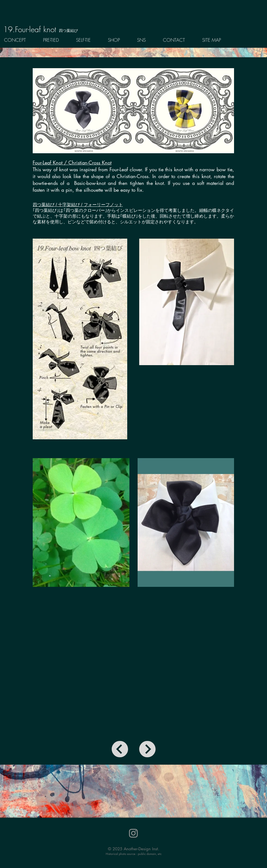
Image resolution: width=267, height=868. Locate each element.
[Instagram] (133, 833)
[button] (55, 40)
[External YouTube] (133, 669)
